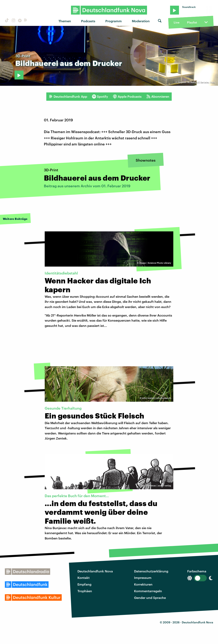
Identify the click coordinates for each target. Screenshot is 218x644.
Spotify (100, 96)
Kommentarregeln (148, 591)
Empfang (84, 584)
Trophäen (85, 591)
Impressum (143, 578)
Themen (65, 21)
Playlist (192, 22)
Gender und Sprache (150, 598)
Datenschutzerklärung (151, 571)
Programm (114, 21)
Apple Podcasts (127, 96)
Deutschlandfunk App (68, 96)
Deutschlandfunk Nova (95, 571)
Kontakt (84, 578)
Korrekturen (143, 584)
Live (177, 22)
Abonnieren (158, 96)
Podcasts (88, 21)
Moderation (141, 21)
